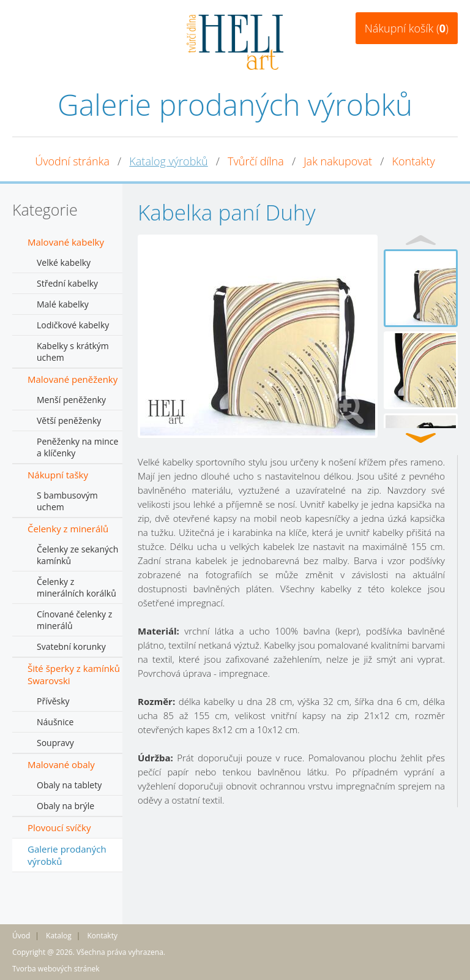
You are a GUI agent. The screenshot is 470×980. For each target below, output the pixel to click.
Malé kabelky (63, 304)
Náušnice (55, 722)
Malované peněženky (73, 379)
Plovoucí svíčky (59, 827)
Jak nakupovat (338, 161)
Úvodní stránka (72, 161)
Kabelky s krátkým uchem (73, 352)
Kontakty (414, 161)
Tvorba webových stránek (56, 969)
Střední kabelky (67, 283)
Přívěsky (53, 701)
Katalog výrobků (168, 161)
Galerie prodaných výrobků (67, 855)
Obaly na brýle (65, 806)
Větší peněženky (69, 420)
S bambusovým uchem (67, 501)
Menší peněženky (71, 400)
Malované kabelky (66, 242)
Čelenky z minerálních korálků (76, 587)
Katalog (59, 936)
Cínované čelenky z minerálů (74, 620)
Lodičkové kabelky (73, 325)
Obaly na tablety (69, 785)
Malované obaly (61, 764)
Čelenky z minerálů (68, 529)
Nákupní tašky (58, 475)
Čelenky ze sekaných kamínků (77, 555)
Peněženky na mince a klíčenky (77, 447)
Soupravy (55, 743)
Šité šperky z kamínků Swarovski (74, 674)
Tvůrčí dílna (256, 161)
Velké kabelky (64, 262)
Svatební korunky (71, 646)
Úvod (21, 936)
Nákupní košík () (407, 28)
